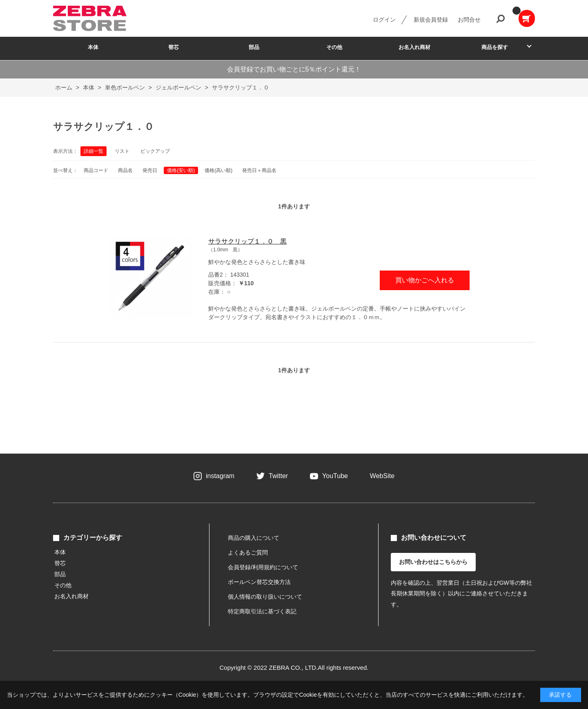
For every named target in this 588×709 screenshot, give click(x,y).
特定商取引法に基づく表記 (262, 611)
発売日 (150, 170)
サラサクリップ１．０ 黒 (247, 241)
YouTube (335, 476)
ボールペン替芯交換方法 (259, 582)
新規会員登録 (431, 20)
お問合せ (469, 20)
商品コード (96, 170)
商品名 (125, 170)
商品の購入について (254, 538)
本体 (93, 47)
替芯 (174, 47)
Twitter (278, 476)
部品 (254, 47)
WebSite (382, 476)
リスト (122, 151)
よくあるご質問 (248, 552)
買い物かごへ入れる (425, 280)
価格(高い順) (218, 170)
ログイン (384, 20)
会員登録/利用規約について (263, 567)
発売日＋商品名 (259, 170)
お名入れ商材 (414, 47)
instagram (220, 476)
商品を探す (495, 47)
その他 (334, 47)
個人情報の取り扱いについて (265, 597)
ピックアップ (155, 151)
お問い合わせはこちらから (433, 562)
